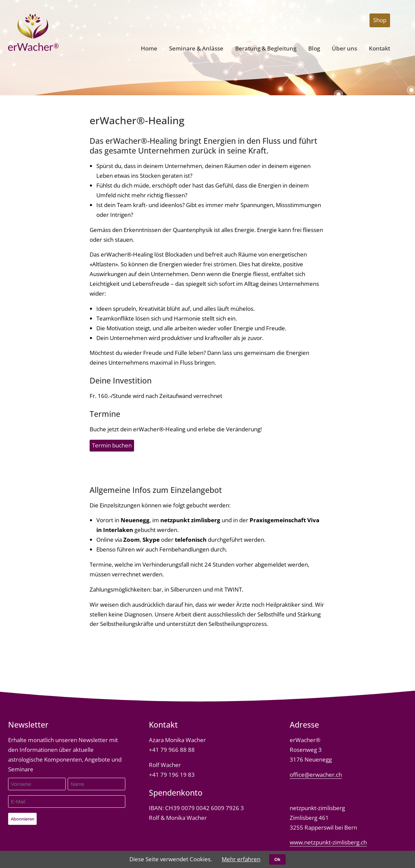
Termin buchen (112, 445)
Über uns (344, 48)
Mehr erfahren (241, 859)
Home (149, 48)
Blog (314, 48)
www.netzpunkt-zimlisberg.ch (328, 842)
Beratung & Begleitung (266, 48)
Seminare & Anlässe (196, 48)
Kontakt (379, 48)
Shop (380, 20)
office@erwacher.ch (316, 775)
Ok (278, 859)
